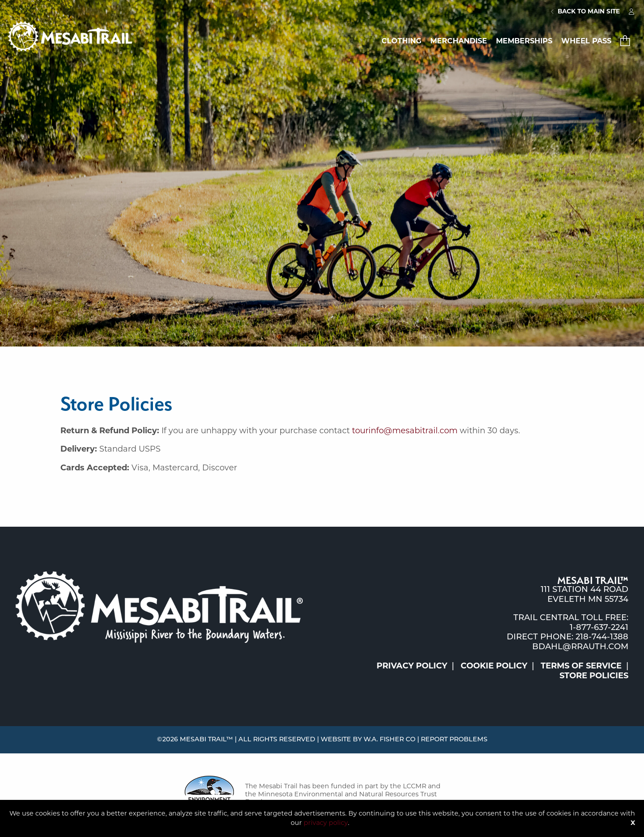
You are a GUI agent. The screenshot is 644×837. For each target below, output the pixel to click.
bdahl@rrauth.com (580, 647)
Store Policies (594, 676)
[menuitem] (585, 12)
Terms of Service (581, 666)
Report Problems (454, 740)
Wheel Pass (586, 41)
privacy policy (326, 823)
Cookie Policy (494, 666)
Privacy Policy (412, 666)
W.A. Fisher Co (390, 740)
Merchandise (459, 41)
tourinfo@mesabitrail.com (405, 431)
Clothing (401, 41)
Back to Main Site (585, 11)
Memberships (524, 41)
